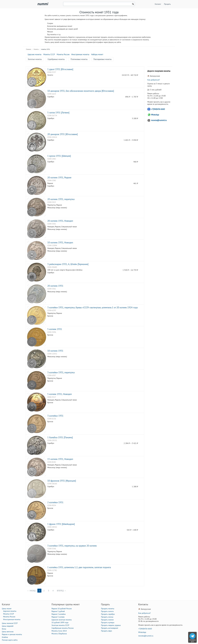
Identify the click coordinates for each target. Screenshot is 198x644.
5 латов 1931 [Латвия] (58, 112)
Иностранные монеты (80, 54)
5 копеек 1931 (55, 329)
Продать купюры (108, 622)
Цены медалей (8, 626)
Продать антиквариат (110, 628)
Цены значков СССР (10, 623)
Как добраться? (154, 80)
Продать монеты (108, 609)
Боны (4, 629)
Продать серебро (108, 614)
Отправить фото (193, 641)
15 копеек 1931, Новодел (60, 459)
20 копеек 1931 (55, 286)
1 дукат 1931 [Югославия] (60, 69)
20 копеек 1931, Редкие (59, 177)
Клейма (5, 637)
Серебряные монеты (56, 59)
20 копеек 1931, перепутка (61, 199)
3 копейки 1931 (55, 416)
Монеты (36, 49)
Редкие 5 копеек (58, 617)
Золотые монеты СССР (60, 625)
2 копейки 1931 (55, 502)
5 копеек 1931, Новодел (60, 394)
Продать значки (107, 620)
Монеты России (63, 54)
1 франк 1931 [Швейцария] (61, 524)
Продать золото (107, 611)
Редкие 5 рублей (58, 611)
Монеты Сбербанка (59, 634)
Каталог (158, 4)
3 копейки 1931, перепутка (61, 372)
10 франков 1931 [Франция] (62, 481)
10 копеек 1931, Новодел (60, 242)
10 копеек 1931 (55, 351)
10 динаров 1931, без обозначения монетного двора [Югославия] (81, 91)
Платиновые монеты (79, 59)
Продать (167, 4)
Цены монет (7, 609)
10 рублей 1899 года (60, 622)
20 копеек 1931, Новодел (60, 221)
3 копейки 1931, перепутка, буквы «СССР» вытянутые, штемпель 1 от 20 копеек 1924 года (92, 307)
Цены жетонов (8, 632)
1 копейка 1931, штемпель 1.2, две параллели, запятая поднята (79, 567)
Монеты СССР (49, 54)
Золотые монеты (35, 59)
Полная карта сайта (10, 640)
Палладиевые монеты (102, 59)
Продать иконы (107, 617)
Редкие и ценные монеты (12, 634)
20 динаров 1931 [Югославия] (63, 134)
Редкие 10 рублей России (62, 609)
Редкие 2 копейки (59, 614)
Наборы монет (97, 54)
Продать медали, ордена (111, 625)
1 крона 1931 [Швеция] (59, 156)
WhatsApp (155, 115)
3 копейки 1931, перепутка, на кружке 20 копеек (72, 546)
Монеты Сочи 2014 (59, 631)
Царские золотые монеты (62, 620)
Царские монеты (35, 54)
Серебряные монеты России (63, 628)
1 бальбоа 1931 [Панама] (60, 437)
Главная (29, 49)
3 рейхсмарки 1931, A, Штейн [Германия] (68, 264)
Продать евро (107, 631)
